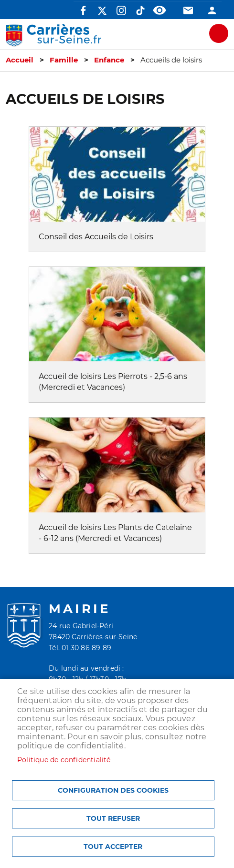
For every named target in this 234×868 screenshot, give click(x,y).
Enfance (109, 60)
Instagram (121, 10)
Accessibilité (160, 10)
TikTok (140, 10)
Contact (188, 10)
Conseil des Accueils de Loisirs (96, 237)
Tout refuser (113, 818)
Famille (64, 60)
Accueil (20, 60)
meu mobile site (219, 33)
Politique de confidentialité (64, 760)
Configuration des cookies (113, 790)
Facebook (83, 10)
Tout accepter (113, 847)
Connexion (212, 10)
